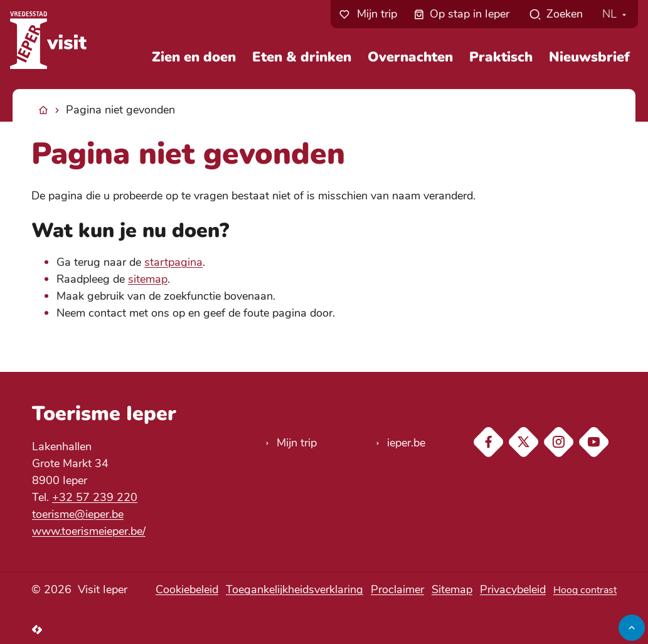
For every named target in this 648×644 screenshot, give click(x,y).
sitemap (148, 279)
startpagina (173, 262)
